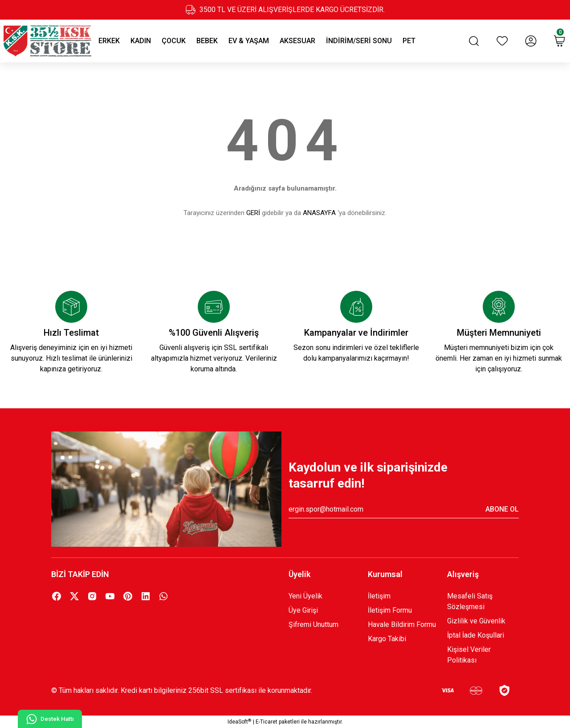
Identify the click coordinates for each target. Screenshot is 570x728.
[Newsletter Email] (404, 509)
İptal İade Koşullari (476, 635)
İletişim (379, 596)
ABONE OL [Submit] (502, 509)
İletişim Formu (390, 610)
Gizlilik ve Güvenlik (476, 621)
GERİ (253, 213)
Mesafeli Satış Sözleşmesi (470, 601)
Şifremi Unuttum (313, 624)
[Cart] (559, 41)
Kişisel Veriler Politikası (469, 655)
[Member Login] (531, 41)
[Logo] (47, 41)
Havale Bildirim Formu (402, 624)
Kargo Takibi (387, 639)
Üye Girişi (303, 610)
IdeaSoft (239, 722)
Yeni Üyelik (305, 596)
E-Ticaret (267, 722)
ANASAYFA (319, 213)
